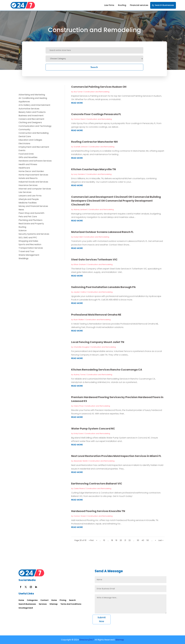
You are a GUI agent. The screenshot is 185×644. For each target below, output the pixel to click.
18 (112, 540)
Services (43, 604)
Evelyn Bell (78, 237)
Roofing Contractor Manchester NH (94, 142)
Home (21, 600)
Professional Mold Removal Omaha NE (96, 315)
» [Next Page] (155, 540)
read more (77, 103)
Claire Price (79, 406)
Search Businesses (164, 5)
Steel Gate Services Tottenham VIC (94, 260)
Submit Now (102, 619)
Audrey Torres (80, 375)
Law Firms (109, 5)
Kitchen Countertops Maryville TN (94, 169)
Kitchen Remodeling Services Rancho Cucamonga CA (107, 370)
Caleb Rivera (79, 488)
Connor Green (80, 516)
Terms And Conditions (71, 604)
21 (125, 540)
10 (104, 540)
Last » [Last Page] (161, 540)
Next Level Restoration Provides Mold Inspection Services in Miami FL (116, 456)
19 (116, 540)
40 (143, 540)
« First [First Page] (91, 540)
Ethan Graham (80, 264)
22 (130, 540)
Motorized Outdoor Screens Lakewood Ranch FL (102, 232)
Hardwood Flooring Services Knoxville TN (98, 511)
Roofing (122, 5)
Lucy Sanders (79, 174)
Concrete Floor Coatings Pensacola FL (96, 114)
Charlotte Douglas (81, 347)
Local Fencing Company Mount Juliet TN (98, 342)
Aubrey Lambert (80, 209)
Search (94, 67)
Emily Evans (79, 433)
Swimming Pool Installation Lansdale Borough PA (103, 287)
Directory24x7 (86, 640)
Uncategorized (26, 608)
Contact (44, 600)
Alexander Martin (81, 461)
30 (138, 540)
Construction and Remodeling (97, 92)
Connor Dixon (79, 119)
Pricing (63, 600)
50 (148, 540)
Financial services (139, 5)
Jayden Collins (80, 292)
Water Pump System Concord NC (93, 429)
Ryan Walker (79, 320)
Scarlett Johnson (81, 147)
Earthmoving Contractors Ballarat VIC (97, 484)
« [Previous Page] (97, 540)
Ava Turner (78, 92)
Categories (32, 600)
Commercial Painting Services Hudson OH (99, 87)
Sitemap (54, 604)
